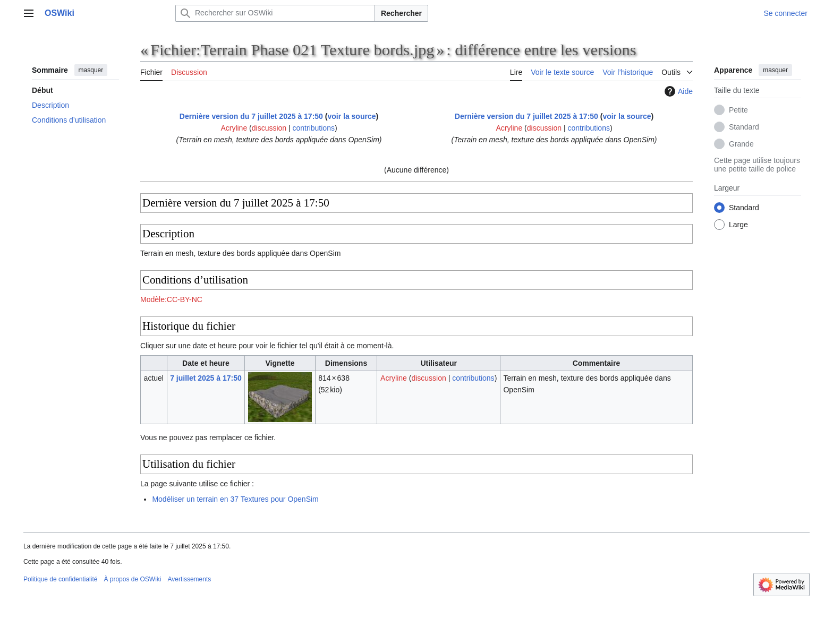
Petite (738, 110)
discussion (269, 128)
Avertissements (189, 579)
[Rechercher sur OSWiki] (275, 13)
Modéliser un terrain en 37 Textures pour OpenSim (235, 499)
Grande (741, 144)
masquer (91, 70)
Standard (744, 127)
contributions (314, 128)
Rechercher (401, 13)
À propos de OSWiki (132, 579)
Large (738, 225)
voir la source (351, 116)
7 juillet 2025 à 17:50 (206, 378)
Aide (677, 91)
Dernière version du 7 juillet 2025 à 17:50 (251, 116)
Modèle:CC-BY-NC (171, 299)
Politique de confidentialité (60, 579)
